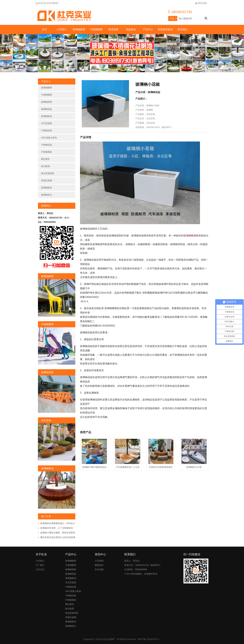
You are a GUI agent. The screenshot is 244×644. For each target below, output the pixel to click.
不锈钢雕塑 (96, 29)
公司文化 (40, 569)
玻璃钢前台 (47, 195)
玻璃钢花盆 (47, 109)
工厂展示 (40, 565)
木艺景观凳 (47, 123)
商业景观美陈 (48, 173)
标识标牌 (45, 166)
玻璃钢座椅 (47, 102)
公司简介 (62, 29)
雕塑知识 (99, 565)
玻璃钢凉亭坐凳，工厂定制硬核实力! (55, 528)
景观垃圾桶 (47, 180)
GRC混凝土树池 (49, 138)
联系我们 (183, 29)
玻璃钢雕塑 (79, 29)
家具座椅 (113, 29)
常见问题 (99, 569)
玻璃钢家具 (47, 188)
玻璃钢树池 (47, 116)
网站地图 (201, 3)
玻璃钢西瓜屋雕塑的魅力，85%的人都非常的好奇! (57, 523)
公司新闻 (99, 561)
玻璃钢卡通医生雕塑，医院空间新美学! (57, 533)
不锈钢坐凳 (47, 130)
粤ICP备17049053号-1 (149, 639)
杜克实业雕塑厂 (108, 639)
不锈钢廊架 (47, 152)
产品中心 (148, 29)
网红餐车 (45, 159)
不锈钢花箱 (47, 145)
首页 (44, 29)
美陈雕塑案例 (165, 29)
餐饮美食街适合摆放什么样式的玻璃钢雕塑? (57, 537)
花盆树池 (131, 29)
